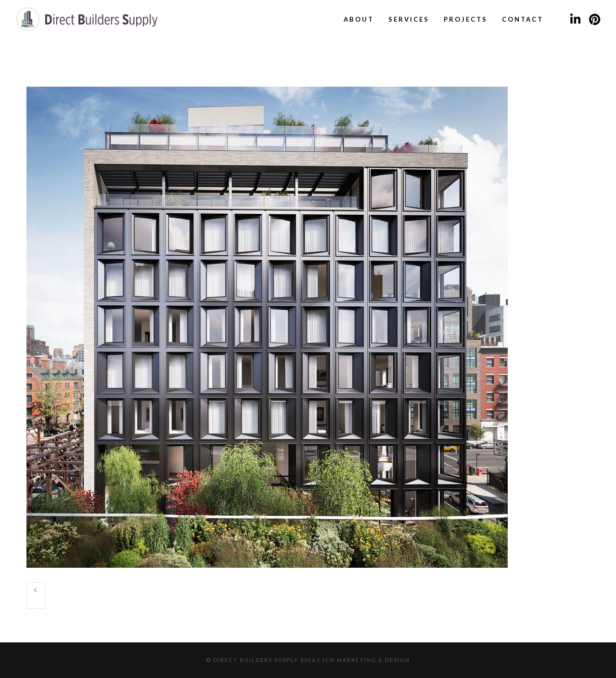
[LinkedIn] (575, 19)
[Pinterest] (594, 19)
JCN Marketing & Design (366, 660)
